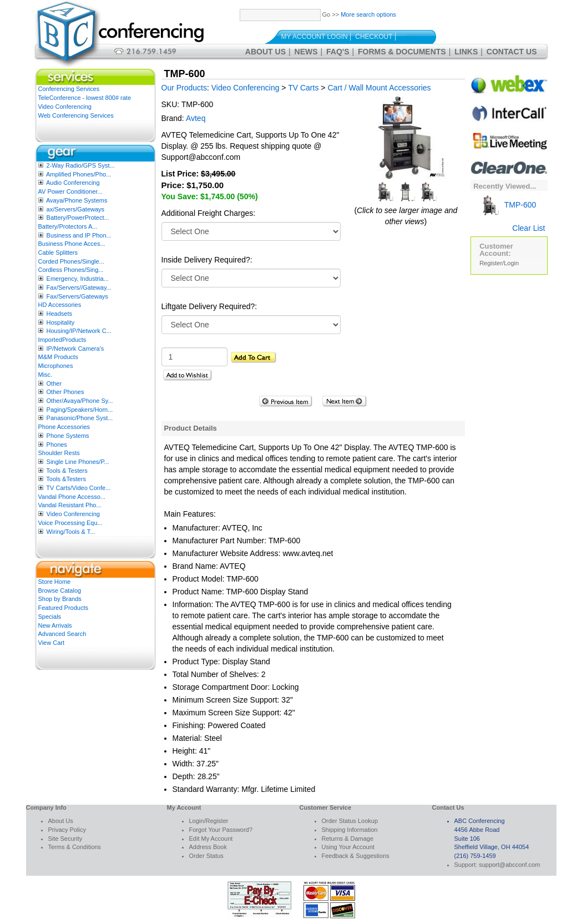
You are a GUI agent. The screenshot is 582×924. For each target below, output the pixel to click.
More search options (368, 14)
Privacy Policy (67, 830)
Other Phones (65, 392)
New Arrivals (55, 625)
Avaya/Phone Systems (77, 200)
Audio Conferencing (73, 183)
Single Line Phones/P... (78, 462)
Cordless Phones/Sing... (71, 270)
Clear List (528, 228)
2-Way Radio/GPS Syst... (81, 165)
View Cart (51, 643)
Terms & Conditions (75, 847)
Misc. (45, 375)
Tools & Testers (67, 471)
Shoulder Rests (59, 453)
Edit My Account (211, 839)
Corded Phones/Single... (71, 261)
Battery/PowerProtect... (78, 218)
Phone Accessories (64, 427)
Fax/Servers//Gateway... (79, 287)
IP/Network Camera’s (75, 349)
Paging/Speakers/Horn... (80, 410)
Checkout (374, 37)
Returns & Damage (348, 839)
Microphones (56, 366)
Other (54, 383)
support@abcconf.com (509, 865)
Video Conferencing (65, 107)
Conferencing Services (69, 89)
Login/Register (209, 821)
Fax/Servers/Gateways (77, 296)
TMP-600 (508, 205)
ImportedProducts (62, 340)
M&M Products (58, 357)
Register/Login (499, 263)
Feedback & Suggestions (356, 856)
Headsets (59, 314)
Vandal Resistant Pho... (70, 505)
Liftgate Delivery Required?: (209, 306)
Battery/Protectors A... (68, 226)
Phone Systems (68, 436)
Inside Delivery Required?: (207, 260)
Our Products (184, 88)
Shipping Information (350, 830)
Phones (57, 445)
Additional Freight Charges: (209, 213)
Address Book (208, 847)
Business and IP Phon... (79, 235)
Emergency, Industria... (78, 279)
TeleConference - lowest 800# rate (85, 98)
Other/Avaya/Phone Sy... (80, 401)
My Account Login (315, 37)
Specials (50, 617)
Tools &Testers (66, 479)
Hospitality (61, 322)
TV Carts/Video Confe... (78, 488)
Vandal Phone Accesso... (72, 497)
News (306, 52)
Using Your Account (348, 847)
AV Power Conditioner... (70, 191)
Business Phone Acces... (72, 244)
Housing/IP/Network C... (79, 331)
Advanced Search (62, 634)
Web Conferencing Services (76, 115)
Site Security (65, 839)
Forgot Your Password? (221, 830)
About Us (265, 52)
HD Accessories (60, 305)
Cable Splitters (58, 253)
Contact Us (512, 52)
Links (466, 52)
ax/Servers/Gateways (76, 209)
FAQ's (338, 52)
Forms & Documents (402, 52)
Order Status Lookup (350, 821)
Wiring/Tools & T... (71, 532)
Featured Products (64, 608)
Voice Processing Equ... (70, 523)
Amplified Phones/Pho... (79, 174)
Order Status (206, 856)
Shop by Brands (60, 599)
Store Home (55, 582)
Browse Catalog (60, 590)
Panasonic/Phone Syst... (80, 418)
